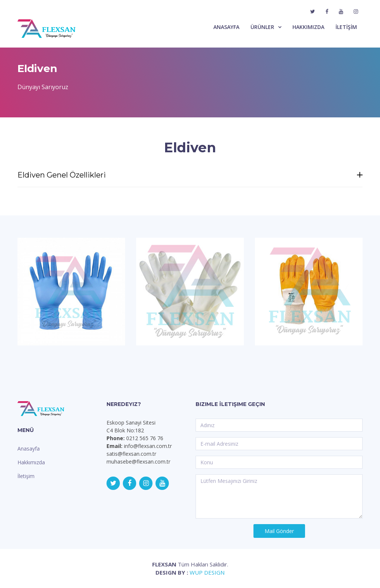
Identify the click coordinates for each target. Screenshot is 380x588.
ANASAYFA (226, 27)
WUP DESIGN (207, 572)
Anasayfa (29, 449)
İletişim (26, 476)
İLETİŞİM (346, 27)
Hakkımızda (31, 462)
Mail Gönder (279, 531)
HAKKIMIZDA (308, 27)
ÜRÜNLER (262, 27)
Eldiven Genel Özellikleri (190, 175)
